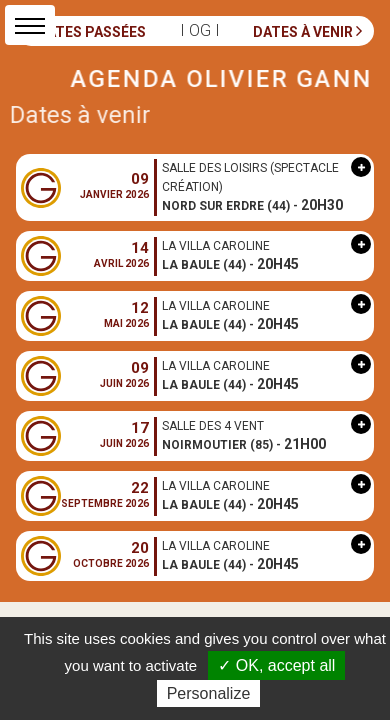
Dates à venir (307, 31)
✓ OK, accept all (276, 665)
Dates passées (87, 31)
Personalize (209, 693)
